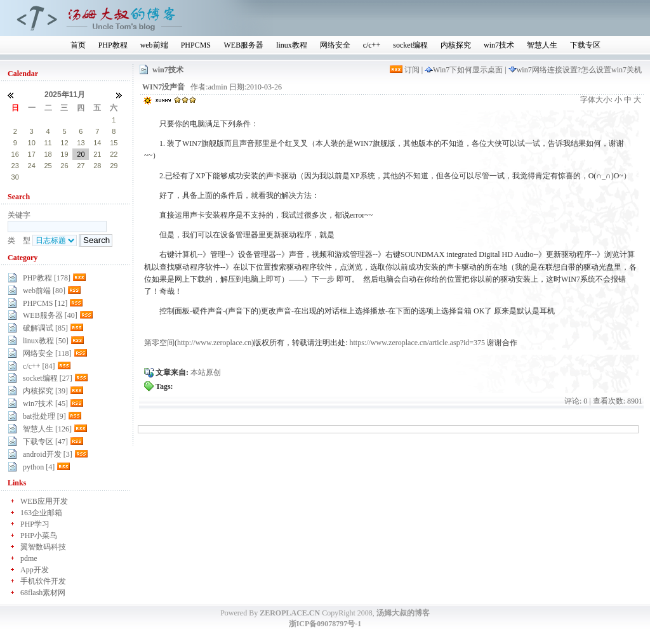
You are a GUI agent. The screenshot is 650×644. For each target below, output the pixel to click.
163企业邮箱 (41, 513)
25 (48, 166)
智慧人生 (542, 45)
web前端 (154, 45)
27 (32, 120)
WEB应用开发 (44, 501)
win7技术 (499, 45)
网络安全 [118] (47, 353)
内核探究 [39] (45, 391)
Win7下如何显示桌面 (465, 70)
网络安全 (335, 45)
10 (32, 143)
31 (97, 120)
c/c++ (372, 45)
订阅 (406, 70)
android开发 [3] (48, 454)
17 (32, 154)
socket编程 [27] (48, 378)
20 (81, 154)
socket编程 (410, 45)
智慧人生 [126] (47, 429)
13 (81, 143)
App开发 (35, 570)
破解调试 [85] (45, 328)
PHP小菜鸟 (39, 536)
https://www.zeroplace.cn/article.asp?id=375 (418, 343)
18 (48, 154)
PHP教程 (113, 45)
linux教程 (292, 45)
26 (15, 120)
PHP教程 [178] (47, 278)
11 (48, 143)
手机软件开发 (43, 581)
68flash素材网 (43, 593)
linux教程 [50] (46, 341)
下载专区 (585, 45)
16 (15, 154)
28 (48, 120)
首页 (78, 45)
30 (81, 120)
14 (97, 143)
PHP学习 (35, 524)
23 (15, 166)
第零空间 (159, 343)
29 (64, 120)
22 (114, 154)
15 (114, 143)
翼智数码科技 (43, 547)
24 (32, 166)
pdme (29, 558)
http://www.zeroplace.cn (214, 343)
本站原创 (206, 372)
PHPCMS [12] (45, 303)
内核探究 (456, 45)
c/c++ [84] (39, 366)
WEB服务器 (243, 45)
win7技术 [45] (45, 404)
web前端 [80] (44, 291)
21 (97, 154)
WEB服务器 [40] (50, 315)
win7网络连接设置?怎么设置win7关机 (575, 70)
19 (64, 154)
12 (64, 143)
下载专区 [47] (45, 442)
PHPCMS (196, 45)
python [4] (39, 467)
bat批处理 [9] (44, 416)
